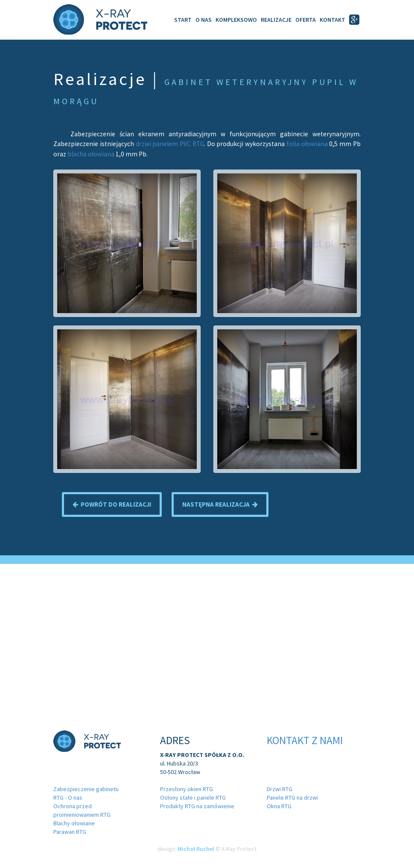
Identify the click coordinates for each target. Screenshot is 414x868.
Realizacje (276, 20)
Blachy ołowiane (74, 823)
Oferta (306, 20)
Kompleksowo (236, 20)
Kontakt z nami (305, 740)
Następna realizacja (220, 504)
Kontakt (332, 20)
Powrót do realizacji (112, 504)
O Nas (204, 20)
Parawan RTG (70, 832)
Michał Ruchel (196, 849)
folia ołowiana (307, 144)
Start (183, 20)
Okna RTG (279, 806)
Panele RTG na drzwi (292, 798)
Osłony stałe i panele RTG (193, 798)
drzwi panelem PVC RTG (170, 144)
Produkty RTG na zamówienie (197, 806)
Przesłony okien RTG (187, 789)
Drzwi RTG (280, 789)
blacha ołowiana (91, 154)
